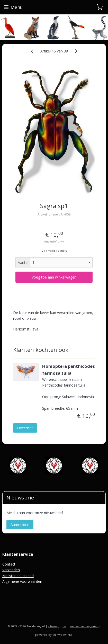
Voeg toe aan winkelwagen (54, 277)
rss (64, 626)
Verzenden (11, 570)
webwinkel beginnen (84, 626)
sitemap (54, 626)
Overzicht (25, 428)
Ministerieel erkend (18, 576)
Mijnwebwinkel (63, 635)
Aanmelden (20, 525)
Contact (9, 564)
